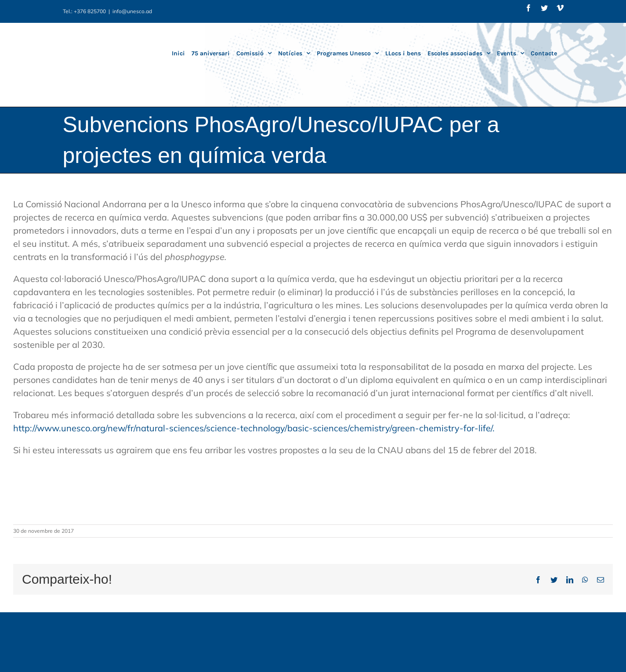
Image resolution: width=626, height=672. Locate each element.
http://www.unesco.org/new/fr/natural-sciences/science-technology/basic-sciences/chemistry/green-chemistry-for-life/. (254, 428)
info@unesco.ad (132, 11)
